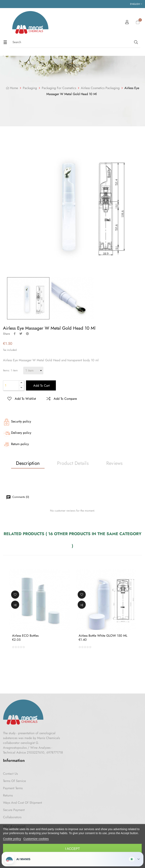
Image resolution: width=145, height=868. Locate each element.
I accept (72, 849)
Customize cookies (36, 839)
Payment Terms (13, 788)
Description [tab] (28, 463)
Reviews (115, 463)
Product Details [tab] (73, 463)
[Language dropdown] (136, 4)
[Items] (33, 371)
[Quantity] (11, 385)
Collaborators (12, 817)
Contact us (10, 774)
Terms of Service (14, 781)
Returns (8, 795)
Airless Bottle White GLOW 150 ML (103, 635)
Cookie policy (12, 839)
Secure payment (14, 810)
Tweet (21, 334)
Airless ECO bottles (25, 635)
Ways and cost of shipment (22, 803)
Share (15, 334)
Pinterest (27, 334)
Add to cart (41, 386)
